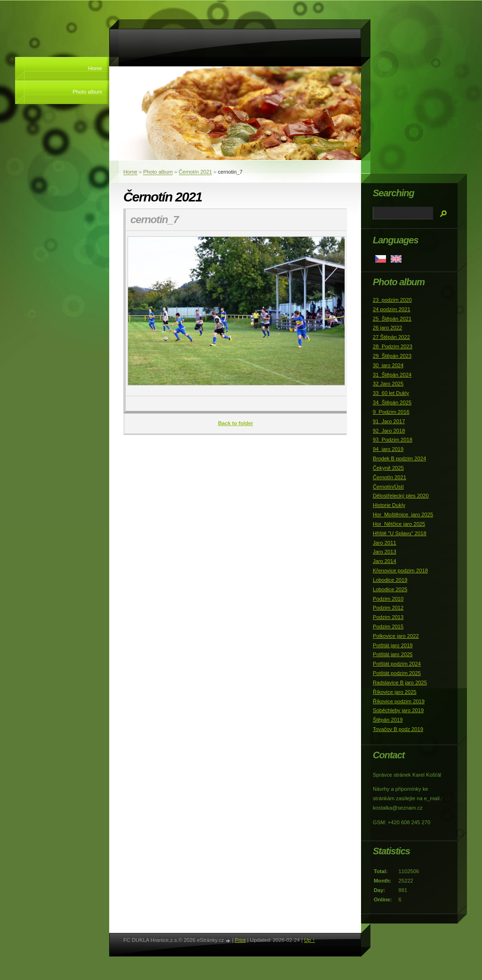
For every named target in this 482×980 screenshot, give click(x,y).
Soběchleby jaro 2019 (398, 710)
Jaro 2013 (385, 552)
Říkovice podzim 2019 (399, 701)
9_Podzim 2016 (391, 412)
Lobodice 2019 (390, 580)
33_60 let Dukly (391, 393)
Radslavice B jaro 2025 (400, 683)
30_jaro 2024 (388, 365)
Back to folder (236, 423)
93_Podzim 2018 (393, 440)
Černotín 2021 (196, 172)
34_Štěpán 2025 (392, 402)
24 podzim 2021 (392, 309)
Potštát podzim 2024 (397, 664)
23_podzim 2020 (392, 300)
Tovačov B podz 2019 (398, 729)
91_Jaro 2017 (389, 421)
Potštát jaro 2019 (393, 645)
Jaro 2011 (385, 543)
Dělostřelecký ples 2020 (401, 496)
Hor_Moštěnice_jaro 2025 (403, 514)
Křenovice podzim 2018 (400, 570)
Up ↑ (309, 940)
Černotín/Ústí (388, 487)
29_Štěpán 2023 (392, 356)
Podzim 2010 (388, 599)
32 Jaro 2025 (388, 384)
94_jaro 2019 (388, 449)
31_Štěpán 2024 (392, 375)
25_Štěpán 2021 (392, 319)
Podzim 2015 (388, 627)
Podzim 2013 (388, 617)
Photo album (87, 92)
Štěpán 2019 (388, 720)
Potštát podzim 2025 (397, 673)
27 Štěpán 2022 (391, 337)
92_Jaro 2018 (389, 431)
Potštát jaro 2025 (393, 654)
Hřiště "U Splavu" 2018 (400, 533)
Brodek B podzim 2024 (399, 458)
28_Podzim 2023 (393, 346)
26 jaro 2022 (387, 328)
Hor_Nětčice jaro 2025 (399, 524)
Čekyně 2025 (388, 468)
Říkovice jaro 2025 (395, 692)
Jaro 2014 (385, 561)
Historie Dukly (389, 505)
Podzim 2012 (388, 608)
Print (240, 940)
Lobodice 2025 (390, 589)
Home (95, 68)
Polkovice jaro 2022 (396, 636)
